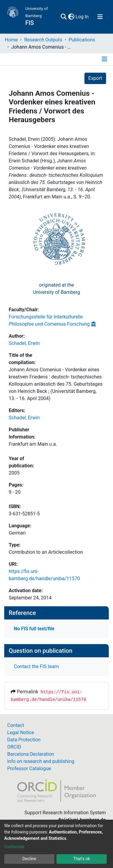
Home (11, 40)
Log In (82, 17)
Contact (16, 725)
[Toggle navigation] (100, 17)
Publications (82, 40)
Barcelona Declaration (31, 754)
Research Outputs (43, 40)
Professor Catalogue (29, 769)
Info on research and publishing (41, 761)
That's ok (82, 859)
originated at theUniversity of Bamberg (57, 289)
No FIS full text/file (34, 629)
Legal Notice (21, 732)
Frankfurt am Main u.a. (33, 444)
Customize (14, 847)
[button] (71, 17)
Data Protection (24, 740)
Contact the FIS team (36, 666)
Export (95, 78)
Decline (29, 859)
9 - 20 (15, 492)
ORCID (14, 747)
